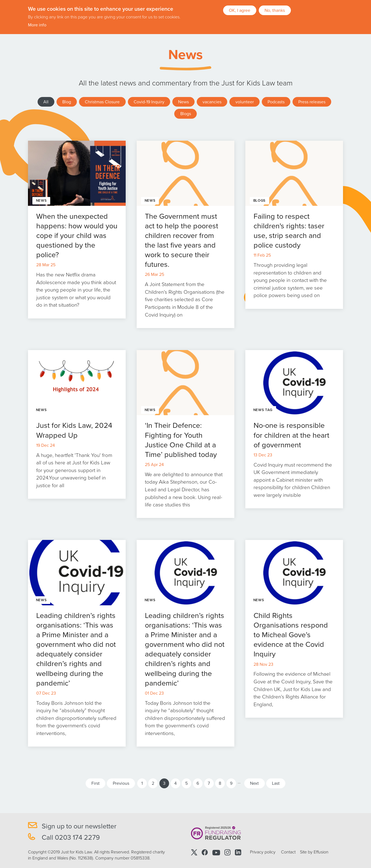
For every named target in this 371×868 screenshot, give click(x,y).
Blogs (186, 114)
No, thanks (275, 10)
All (46, 102)
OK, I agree (240, 10)
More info (37, 25)
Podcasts (276, 102)
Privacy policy (263, 852)
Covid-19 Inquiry (149, 102)
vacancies (212, 102)
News (183, 102)
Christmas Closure (102, 102)
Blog (67, 102)
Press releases (312, 102)
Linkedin (238, 852)
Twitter (194, 852)
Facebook (205, 852)
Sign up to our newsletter (79, 826)
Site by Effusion (314, 852)
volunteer (245, 102)
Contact (288, 852)
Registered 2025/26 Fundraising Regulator (216, 833)
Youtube (216, 852)
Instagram (227, 852)
